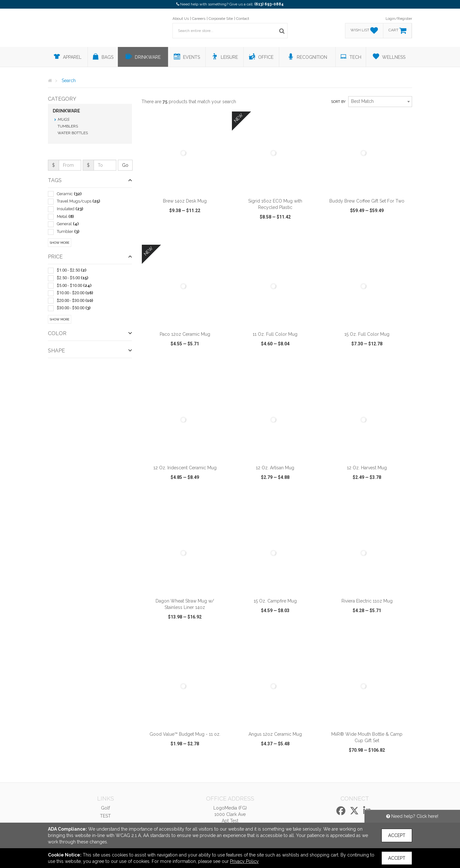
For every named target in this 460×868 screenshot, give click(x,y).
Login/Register (399, 19)
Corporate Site (221, 19)
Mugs (63, 119)
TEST (105, 816)
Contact (243, 19)
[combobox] (380, 102)
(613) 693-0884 (269, 4)
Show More (60, 243)
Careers (199, 19)
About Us (181, 19)
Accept (397, 835)
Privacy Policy (244, 861)
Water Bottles (73, 133)
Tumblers (68, 126)
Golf (105, 808)
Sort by (338, 102)
